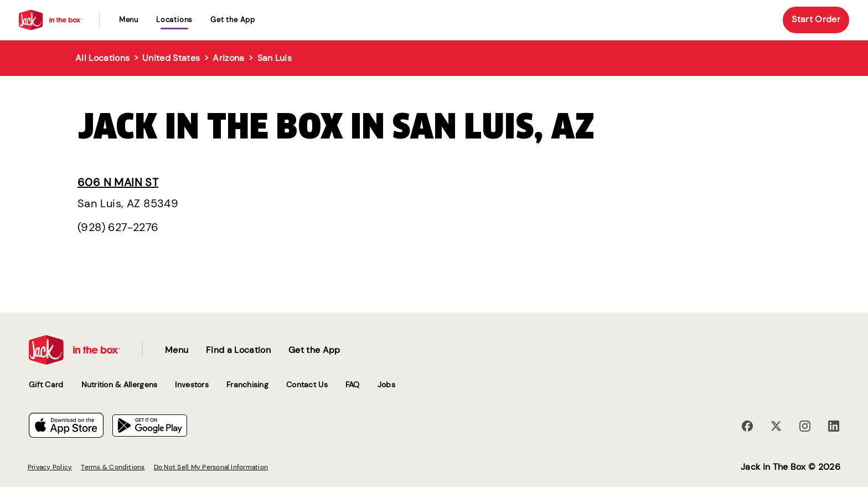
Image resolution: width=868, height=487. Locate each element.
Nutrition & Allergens (120, 385)
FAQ (353, 385)
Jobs (386, 385)
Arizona (228, 58)
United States (171, 58)
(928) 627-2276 (118, 227)
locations (174, 20)
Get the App (233, 20)
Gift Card (46, 385)
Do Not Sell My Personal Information (211, 467)
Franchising (247, 385)
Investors (192, 385)
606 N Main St (118, 182)
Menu (129, 20)
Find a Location (238, 350)
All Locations (102, 58)
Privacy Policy (50, 467)
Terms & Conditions (113, 467)
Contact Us (307, 385)
